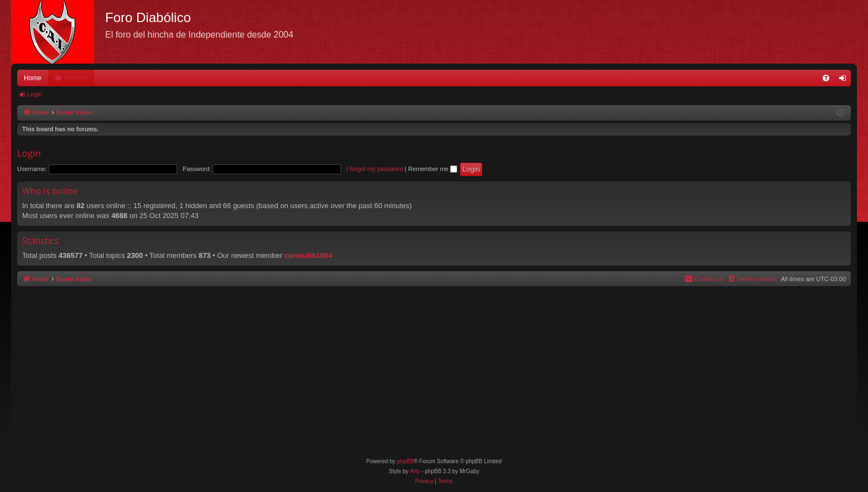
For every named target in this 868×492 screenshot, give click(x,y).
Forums (76, 78)
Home (33, 78)
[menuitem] (826, 78)
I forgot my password (375, 169)
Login (35, 94)
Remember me (433, 169)
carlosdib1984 (309, 255)
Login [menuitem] (845, 80)
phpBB (405, 461)
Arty (415, 471)
